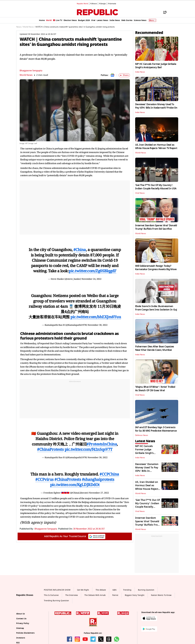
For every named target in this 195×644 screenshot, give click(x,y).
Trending (127, 590)
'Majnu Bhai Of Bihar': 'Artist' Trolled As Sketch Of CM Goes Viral (155, 389)
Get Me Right (83, 590)
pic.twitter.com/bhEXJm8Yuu (96, 317)
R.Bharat (94, 4)
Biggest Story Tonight (135, 595)
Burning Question (146, 590)
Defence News (142, 435)
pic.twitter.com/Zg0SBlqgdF (93, 271)
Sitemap (20, 628)
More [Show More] (152, 20)
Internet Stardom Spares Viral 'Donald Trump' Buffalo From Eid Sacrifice (156, 227)
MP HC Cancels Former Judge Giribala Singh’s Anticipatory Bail (156, 66)
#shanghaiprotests (98, 479)
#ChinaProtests (50, 449)
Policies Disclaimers (25, 633)
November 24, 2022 (91, 279)
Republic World (82, 4)
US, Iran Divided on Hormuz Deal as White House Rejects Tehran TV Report (156, 146)
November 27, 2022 (99, 493)
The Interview (71, 595)
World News (26, 75)
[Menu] (164, 12)
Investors (21, 638)
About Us (21, 614)
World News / (29, 27)
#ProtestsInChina (102, 444)
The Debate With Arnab (95, 595)
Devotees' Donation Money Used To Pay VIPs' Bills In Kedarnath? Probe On (156, 106)
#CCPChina (109, 474)
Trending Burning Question (56, 601)
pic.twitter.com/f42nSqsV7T (88, 449)
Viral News (140, 193)
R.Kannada (112, 4)
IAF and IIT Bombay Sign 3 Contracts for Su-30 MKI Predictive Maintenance (156, 429)
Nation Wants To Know (161, 595)
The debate (101, 590)
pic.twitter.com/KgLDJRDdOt (75, 485)
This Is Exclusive (51, 595)
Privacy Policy (23, 623)
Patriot (115, 595)
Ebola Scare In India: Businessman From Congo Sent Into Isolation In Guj (156, 308)
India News (140, 72)
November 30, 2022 (98, 325)
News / (19, 27)
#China (80, 250)
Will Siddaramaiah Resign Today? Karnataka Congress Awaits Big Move (156, 268)
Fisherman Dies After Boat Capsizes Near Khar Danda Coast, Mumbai (155, 348)
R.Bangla (102, 4)
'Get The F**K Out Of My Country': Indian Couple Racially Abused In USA (156, 187)
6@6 (114, 590)
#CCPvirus (44, 479)
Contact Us (21, 619)
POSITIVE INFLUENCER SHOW (57, 590)
